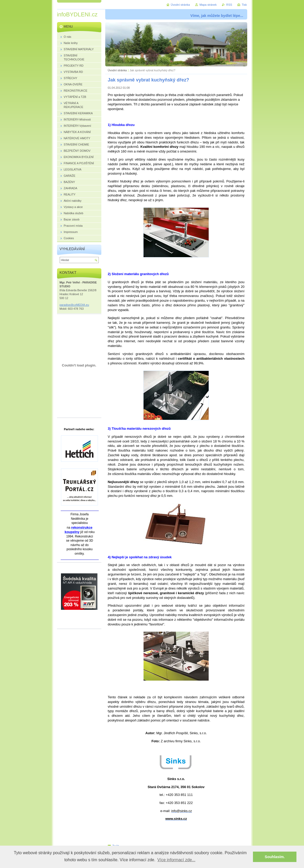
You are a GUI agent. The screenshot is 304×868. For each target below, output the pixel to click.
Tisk (244, 5)
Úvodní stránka (117, 70)
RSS (229, 5)
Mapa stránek (208, 5)
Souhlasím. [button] (275, 857)
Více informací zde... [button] (176, 860)
